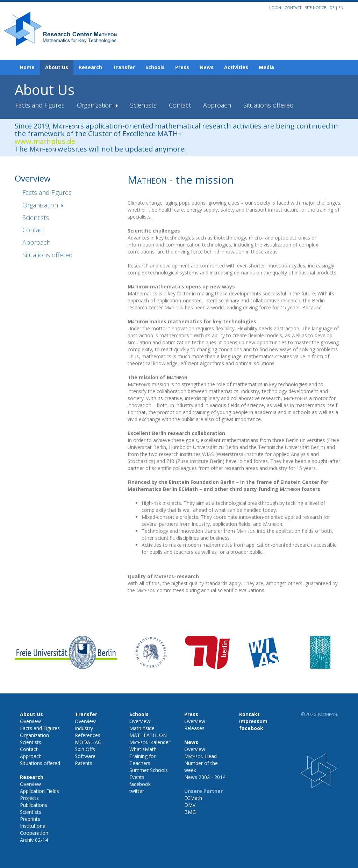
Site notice (316, 8)
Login (275, 8)
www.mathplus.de (45, 141)
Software (85, 756)
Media (266, 67)
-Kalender (150, 742)
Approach (217, 105)
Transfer (124, 67)
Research (90, 67)
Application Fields (40, 791)
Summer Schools (149, 770)
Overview (30, 721)
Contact (293, 8)
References (88, 735)
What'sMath (143, 749)
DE (333, 8)
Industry (84, 728)
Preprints (30, 819)
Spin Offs (85, 749)
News (207, 67)
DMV (190, 805)
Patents (84, 763)
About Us (57, 67)
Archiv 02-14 (34, 840)
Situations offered (268, 105)
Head (201, 756)
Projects (29, 798)
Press (182, 67)
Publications (34, 805)
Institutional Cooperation (34, 829)
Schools (155, 67)
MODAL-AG (88, 742)
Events (137, 777)
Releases (194, 728)
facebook (140, 784)
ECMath (193, 798)
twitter (137, 791)
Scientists (143, 105)
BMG (190, 812)
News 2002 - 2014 (205, 777)
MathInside (142, 728)
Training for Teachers (142, 760)
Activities (236, 67)
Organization (96, 105)
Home (27, 67)
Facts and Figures (40, 105)
